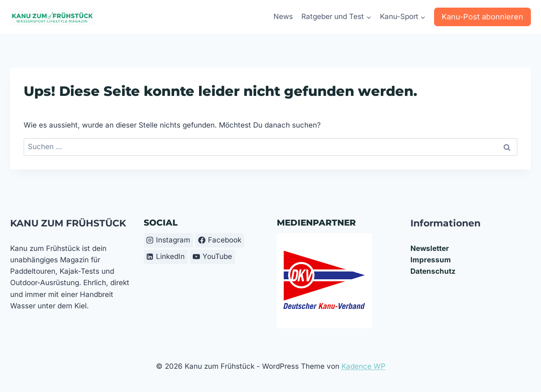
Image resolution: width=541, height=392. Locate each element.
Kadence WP (363, 366)
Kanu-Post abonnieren (482, 17)
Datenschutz (433, 271)
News (283, 16)
